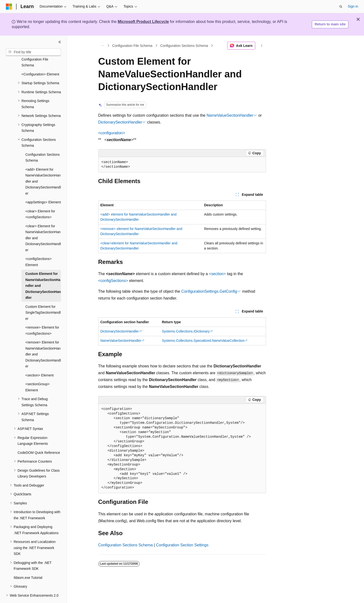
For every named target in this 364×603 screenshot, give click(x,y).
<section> (217, 274)
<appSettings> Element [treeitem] (43, 189)
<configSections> (113, 281)
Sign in (353, 6)
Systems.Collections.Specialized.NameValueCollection (203, 341)
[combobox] (33, 52)
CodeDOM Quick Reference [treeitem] (39, 439)
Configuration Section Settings (182, 545)
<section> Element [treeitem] (39, 362)
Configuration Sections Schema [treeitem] (43, 144)
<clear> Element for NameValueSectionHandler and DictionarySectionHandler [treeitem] (43, 225)
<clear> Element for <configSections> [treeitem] (40, 201)
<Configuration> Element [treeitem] (40, 61)
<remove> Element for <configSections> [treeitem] (42, 317)
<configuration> (112, 133)
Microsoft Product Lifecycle (143, 22)
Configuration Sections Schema (184, 46)
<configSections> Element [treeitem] (38, 248)
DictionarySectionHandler (120, 122)
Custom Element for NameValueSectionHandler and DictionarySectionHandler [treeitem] (43, 272)
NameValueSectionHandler (230, 115)
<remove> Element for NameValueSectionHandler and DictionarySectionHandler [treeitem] (43, 341)
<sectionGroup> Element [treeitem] (38, 374)
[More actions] (261, 46)
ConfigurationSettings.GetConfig (209, 291)
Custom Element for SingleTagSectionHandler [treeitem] (43, 299)
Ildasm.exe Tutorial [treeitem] (28, 564)
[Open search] (341, 7)
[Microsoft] (9, 7)
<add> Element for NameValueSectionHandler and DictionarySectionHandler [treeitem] (43, 168)
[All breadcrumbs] (103, 46)
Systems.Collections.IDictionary (186, 331)
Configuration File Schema (132, 46)
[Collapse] (60, 42)
